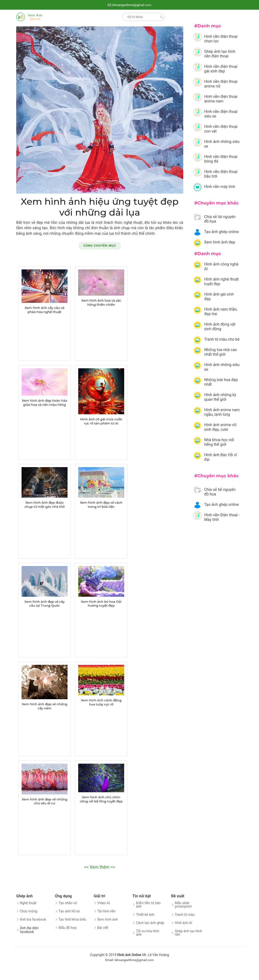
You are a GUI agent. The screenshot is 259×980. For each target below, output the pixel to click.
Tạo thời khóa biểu (72, 919)
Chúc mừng (29, 911)
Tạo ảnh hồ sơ (69, 911)
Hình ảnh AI (183, 923)
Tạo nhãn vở (68, 903)
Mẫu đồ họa (68, 928)
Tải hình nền (106, 911)
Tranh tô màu (185, 915)
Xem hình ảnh (108, 919)
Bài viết (103, 928)
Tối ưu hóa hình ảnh (148, 933)
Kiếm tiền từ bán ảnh (148, 905)
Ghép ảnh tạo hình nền (188, 933)
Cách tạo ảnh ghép (150, 923)
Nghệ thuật (28, 903)
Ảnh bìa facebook (33, 919)
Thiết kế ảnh (145, 915)
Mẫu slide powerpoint (183, 905)
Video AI (104, 903)
